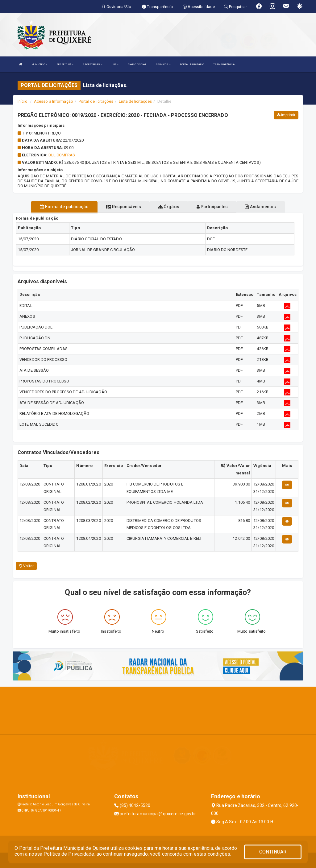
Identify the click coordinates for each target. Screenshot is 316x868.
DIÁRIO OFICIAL (137, 64)
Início (23, 101)
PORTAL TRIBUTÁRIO (192, 64)
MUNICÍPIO (39, 64)
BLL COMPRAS (62, 155)
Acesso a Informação (54, 101)
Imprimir (286, 115)
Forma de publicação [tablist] (64, 207)
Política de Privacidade (69, 854)
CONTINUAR (273, 852)
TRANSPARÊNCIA (224, 64)
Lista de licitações (135, 101)
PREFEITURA (65, 64)
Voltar (26, 566)
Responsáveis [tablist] (124, 207)
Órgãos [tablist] (169, 207)
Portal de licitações (96, 101)
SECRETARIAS (92, 64)
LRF (115, 64)
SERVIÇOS (163, 64)
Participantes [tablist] (212, 207)
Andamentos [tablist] (260, 207)
